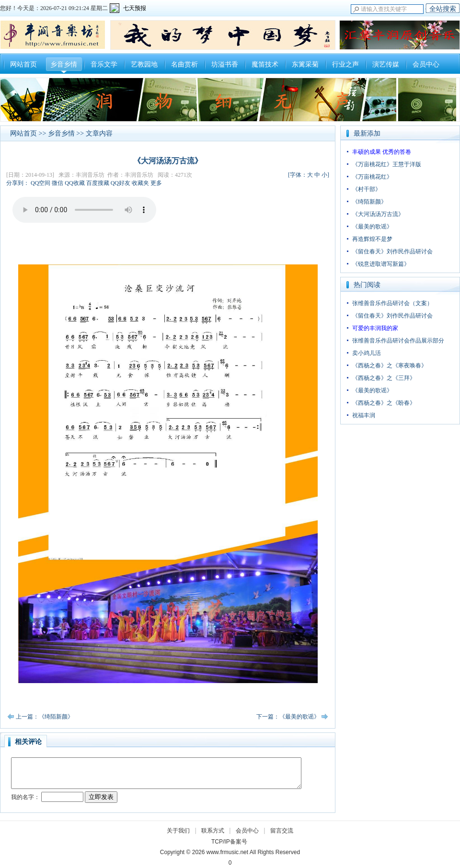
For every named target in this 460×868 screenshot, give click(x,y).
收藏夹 (140, 183)
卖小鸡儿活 (367, 353)
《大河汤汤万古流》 (378, 214)
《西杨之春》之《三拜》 (384, 378)
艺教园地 (144, 64)
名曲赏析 (184, 64)
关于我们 (178, 831)
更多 (156, 183)
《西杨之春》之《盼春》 (384, 403)
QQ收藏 (75, 183)
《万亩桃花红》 (372, 177)
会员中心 (426, 64)
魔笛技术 (265, 64)
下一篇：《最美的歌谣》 (288, 717)
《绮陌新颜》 (369, 202)
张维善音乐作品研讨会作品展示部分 (398, 341)
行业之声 (345, 64)
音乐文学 (104, 64)
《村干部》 (367, 189)
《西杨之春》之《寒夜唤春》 (390, 365)
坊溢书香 (225, 64)
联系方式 (213, 831)
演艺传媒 (386, 64)
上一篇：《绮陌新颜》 (45, 717)
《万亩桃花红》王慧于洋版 (387, 164)
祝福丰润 (364, 415)
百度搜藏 (98, 183)
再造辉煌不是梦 (372, 239)
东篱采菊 (305, 64)
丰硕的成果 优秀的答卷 (382, 152)
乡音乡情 (64, 64)
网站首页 (23, 64)
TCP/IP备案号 (229, 842)
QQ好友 (121, 183)
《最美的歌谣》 (372, 227)
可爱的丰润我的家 (375, 328)
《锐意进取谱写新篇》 (381, 264)
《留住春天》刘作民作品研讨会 (392, 251)
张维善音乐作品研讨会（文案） (392, 303)
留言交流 (282, 831)
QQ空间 (40, 183)
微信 (57, 183)
